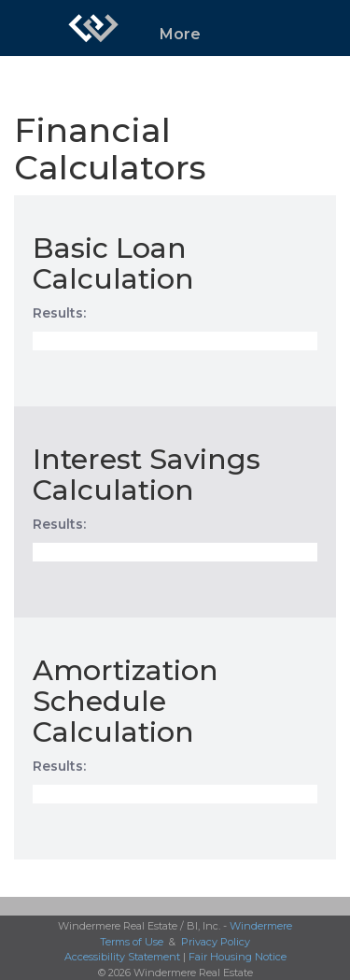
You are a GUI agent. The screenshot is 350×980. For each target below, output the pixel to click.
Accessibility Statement (122, 957)
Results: (59, 313)
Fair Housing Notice (238, 957)
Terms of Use (132, 942)
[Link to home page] (93, 28)
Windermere (261, 926)
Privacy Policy (216, 942)
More (180, 34)
